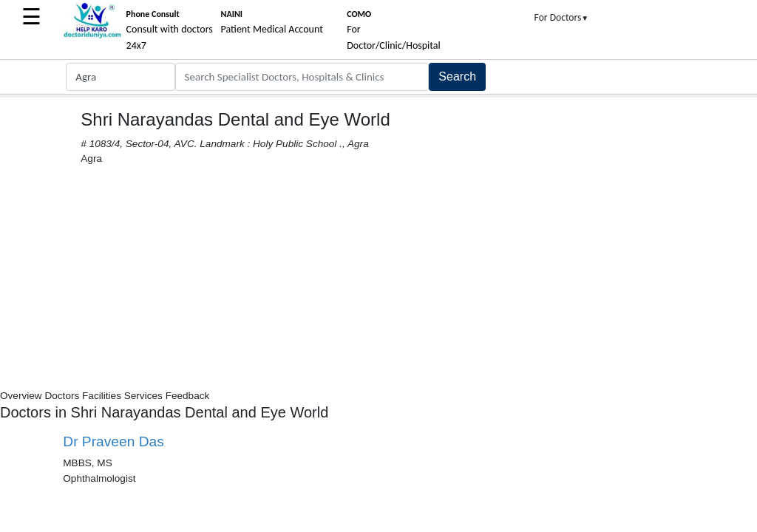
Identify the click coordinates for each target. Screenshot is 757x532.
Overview (21, 396)
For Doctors (562, 17)
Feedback (188, 396)
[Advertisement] (378, 278)
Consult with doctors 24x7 (170, 30)
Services (143, 396)
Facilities (102, 396)
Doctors (62, 396)
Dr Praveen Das (113, 441)
